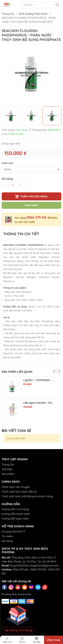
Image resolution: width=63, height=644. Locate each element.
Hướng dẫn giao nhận (15, 518)
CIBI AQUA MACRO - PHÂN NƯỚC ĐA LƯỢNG (39, 403)
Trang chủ (8, 14)
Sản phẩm (8, 474)
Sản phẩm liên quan (17, 372)
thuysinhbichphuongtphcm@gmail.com (34, 565)
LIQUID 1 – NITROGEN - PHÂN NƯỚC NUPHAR (39, 380)
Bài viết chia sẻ (16, 431)
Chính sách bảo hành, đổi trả (19, 492)
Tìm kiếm (7, 536)
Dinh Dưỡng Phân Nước (33, 14)
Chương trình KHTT (13, 532)
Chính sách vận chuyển (16, 487)
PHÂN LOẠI (7, 163)
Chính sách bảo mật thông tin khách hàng (27, 496)
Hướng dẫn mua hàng (15, 509)
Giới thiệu (7, 469)
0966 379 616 (37, 217)
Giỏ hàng (7, 541)
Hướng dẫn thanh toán (16, 514)
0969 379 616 (38, 569)
